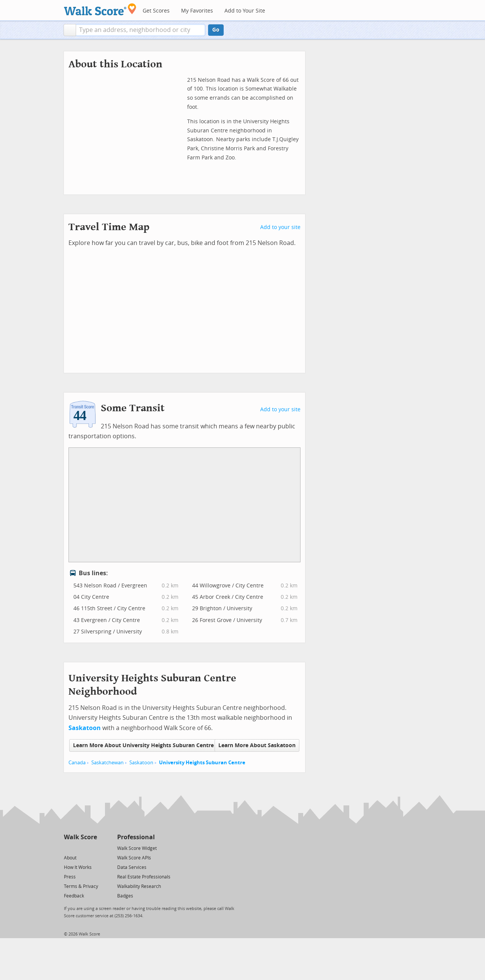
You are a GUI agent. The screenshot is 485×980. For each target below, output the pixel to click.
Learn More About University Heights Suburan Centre (143, 745)
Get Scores (156, 11)
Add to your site (280, 227)
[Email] (92, 848)
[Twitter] (68, 848)
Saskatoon (141, 763)
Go (216, 30)
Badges (125, 896)
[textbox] (141, 30)
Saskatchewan (107, 763)
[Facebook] (80, 848)
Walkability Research (139, 886)
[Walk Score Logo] (100, 9)
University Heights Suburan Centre (202, 763)
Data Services (132, 867)
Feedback (74, 896)
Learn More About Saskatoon (257, 745)
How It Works (78, 867)
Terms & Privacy (81, 886)
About (70, 858)
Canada (77, 763)
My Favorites (197, 11)
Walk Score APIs (134, 858)
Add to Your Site (245, 11)
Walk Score (80, 837)
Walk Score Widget (137, 848)
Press (70, 877)
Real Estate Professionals (144, 877)
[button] (70, 30)
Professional (136, 837)
